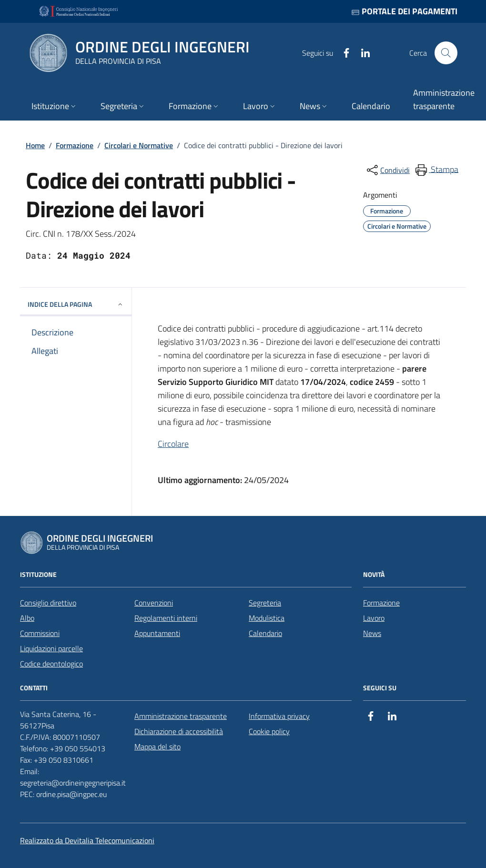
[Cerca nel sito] (446, 53)
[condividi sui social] (387, 170)
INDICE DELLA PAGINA (76, 304)
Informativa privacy (279, 716)
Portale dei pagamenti (404, 11)
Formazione (75, 145)
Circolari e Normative (139, 145)
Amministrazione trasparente (181, 716)
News (372, 633)
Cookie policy (269, 731)
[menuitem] (436, 170)
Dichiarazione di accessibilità (179, 731)
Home (35, 145)
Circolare (173, 444)
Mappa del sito (157, 747)
